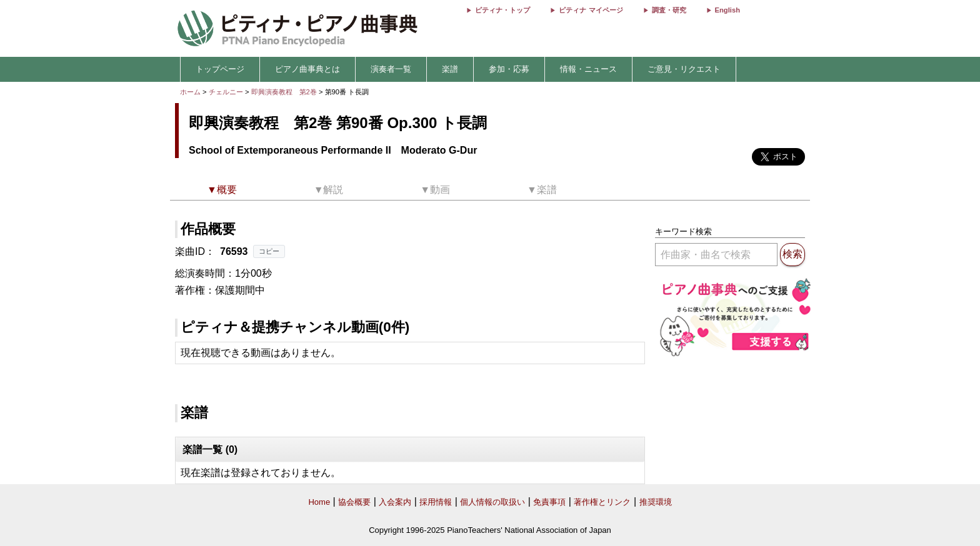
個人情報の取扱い (492, 502)
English (727, 10)
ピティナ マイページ (591, 10)
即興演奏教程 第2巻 (285, 92)
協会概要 (354, 502)
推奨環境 (656, 502)
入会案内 (395, 502)
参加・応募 (509, 69)
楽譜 (450, 69)
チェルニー (226, 92)
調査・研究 (669, 10)
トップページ (220, 69)
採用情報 (436, 502)
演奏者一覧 (391, 69)
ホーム (190, 92)
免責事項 (549, 502)
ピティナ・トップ (502, 10)
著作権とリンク (602, 502)
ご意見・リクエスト (684, 69)
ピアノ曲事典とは (307, 69)
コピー (269, 251)
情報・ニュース (588, 69)
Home (319, 502)
